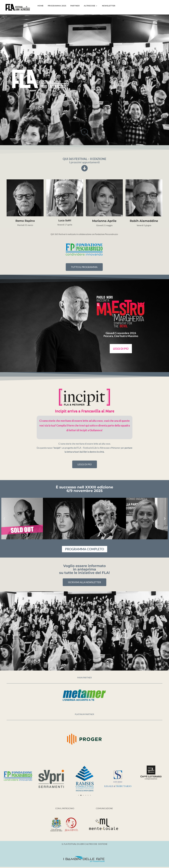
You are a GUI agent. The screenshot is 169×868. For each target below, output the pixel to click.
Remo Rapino (25, 221)
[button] (4, 519)
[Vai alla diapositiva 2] (81, 795)
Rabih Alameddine (144, 221)
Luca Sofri (65, 220)
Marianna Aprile (104, 221)
